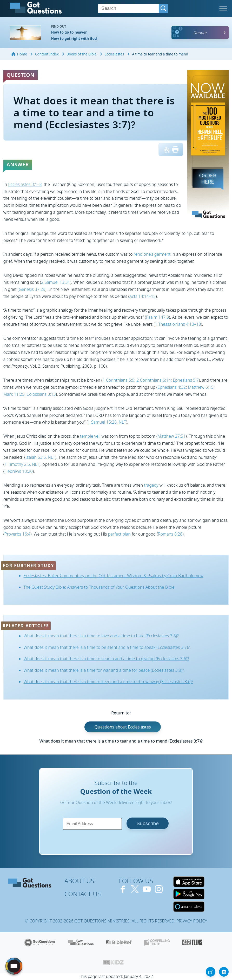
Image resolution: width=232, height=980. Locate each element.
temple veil (90, 436)
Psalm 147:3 (157, 317)
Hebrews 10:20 (18, 471)
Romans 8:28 (170, 534)
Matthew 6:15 (201, 387)
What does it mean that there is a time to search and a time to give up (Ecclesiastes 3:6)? (106, 659)
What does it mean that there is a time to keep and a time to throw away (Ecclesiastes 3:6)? (108, 682)
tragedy (151, 485)
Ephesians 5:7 (186, 380)
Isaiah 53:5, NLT (40, 457)
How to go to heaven (69, 32)
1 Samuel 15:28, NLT (107, 422)
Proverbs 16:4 (17, 534)
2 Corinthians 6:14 (154, 380)
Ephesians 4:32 (172, 387)
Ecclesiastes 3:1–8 (25, 184)
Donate (200, 33)
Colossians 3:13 (41, 394)
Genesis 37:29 (32, 289)
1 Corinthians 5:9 (118, 380)
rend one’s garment (152, 254)
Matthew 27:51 (171, 436)
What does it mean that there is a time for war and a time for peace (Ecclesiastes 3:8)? (104, 670)
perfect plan (119, 534)
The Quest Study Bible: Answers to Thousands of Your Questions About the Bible (99, 587)
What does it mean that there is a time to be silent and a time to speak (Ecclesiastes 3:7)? (107, 647)
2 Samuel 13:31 (56, 282)
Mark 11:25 (14, 394)
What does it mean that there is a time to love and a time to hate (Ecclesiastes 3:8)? (101, 636)
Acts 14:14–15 (142, 296)
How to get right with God (74, 38)
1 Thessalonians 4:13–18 (178, 324)
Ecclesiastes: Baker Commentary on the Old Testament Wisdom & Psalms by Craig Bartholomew (114, 576)
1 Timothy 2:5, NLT (22, 464)
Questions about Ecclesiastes (123, 727)
